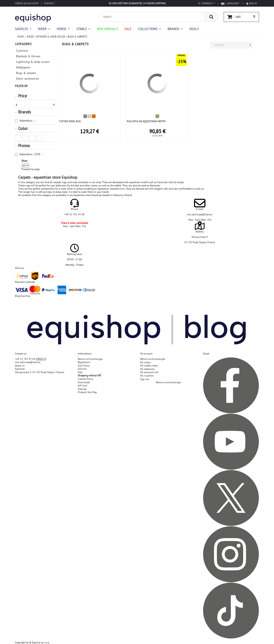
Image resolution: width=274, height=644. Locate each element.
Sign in (252, 3)
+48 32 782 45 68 (74, 214)
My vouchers (147, 376)
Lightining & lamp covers (33, 62)
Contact (49, 3)
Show (24, 161)
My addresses (147, 369)
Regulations (84, 362)
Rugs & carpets (26, 73)
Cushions (22, 51)
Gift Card (82, 385)
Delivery (82, 369)
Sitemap (82, 389)
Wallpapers (23, 67)
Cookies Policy (86, 379)
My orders (145, 362)
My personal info (149, 372)
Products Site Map (87, 392)
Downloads (84, 382)
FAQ (80, 372)
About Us (20, 366)
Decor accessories (28, 78)
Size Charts (84, 366)
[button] (150, 29)
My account (146, 354)
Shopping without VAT (90, 375)
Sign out (145, 379)
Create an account (27, 3)
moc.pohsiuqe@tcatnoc (200, 214)
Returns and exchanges (90, 359)
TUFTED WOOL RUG (70, 121)
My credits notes (149, 366)
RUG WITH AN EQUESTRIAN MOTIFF (146, 121)
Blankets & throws (28, 56)
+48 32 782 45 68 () (31, 359)
